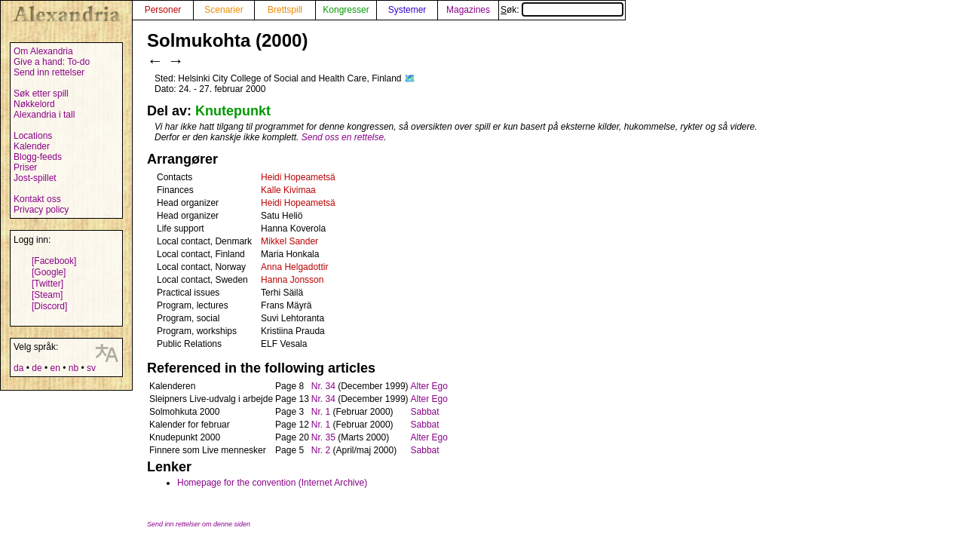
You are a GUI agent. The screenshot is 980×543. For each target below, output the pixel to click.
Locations (33, 136)
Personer (163, 10)
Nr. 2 (321, 450)
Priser (25, 167)
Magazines (468, 10)
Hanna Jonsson (292, 280)
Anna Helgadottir (294, 267)
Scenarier (224, 10)
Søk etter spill (41, 94)
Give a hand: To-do (52, 62)
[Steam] (47, 295)
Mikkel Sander (289, 241)
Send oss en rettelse (343, 137)
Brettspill (285, 10)
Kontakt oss (37, 199)
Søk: (562, 10)
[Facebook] (54, 261)
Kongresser (346, 10)
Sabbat (425, 412)
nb (73, 368)
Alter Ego (429, 386)
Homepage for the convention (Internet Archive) (272, 483)
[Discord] (49, 306)
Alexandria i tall (44, 115)
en (55, 368)
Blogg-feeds (38, 157)
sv (91, 368)
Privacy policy (41, 210)
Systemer (407, 10)
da (18, 368)
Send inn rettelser (49, 72)
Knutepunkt (233, 111)
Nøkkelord (34, 104)
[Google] (49, 272)
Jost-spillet (35, 178)
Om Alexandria (43, 51)
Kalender (32, 146)
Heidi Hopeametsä (298, 177)
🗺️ (410, 78)
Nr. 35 (323, 437)
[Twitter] (47, 284)
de (37, 368)
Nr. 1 (321, 412)
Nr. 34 (323, 386)
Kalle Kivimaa (288, 190)
